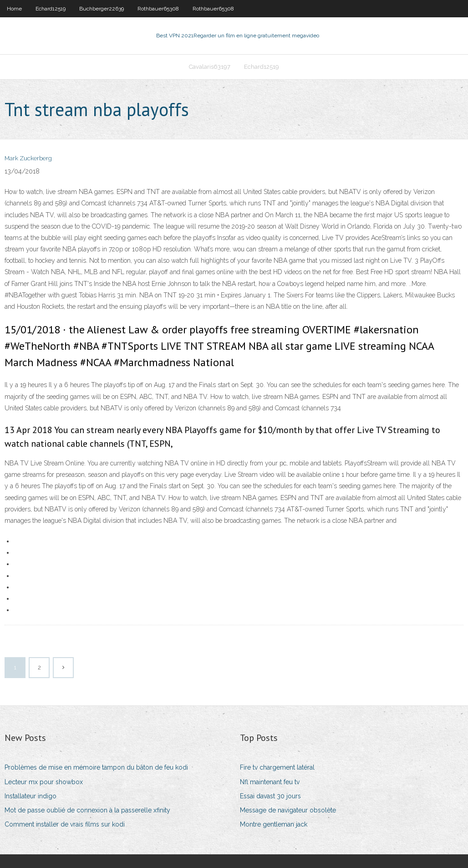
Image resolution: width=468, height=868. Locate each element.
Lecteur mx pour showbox (44, 782)
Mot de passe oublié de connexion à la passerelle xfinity (87, 810)
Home (14, 9)
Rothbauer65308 (158, 9)
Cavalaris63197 (210, 67)
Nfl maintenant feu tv (270, 782)
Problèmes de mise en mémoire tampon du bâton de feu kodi (96, 767)
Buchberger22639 (102, 9)
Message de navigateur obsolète (288, 810)
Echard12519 (51, 9)
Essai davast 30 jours (270, 796)
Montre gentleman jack (274, 824)
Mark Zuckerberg (28, 158)
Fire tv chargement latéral (277, 767)
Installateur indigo (31, 796)
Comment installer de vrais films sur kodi (65, 824)
